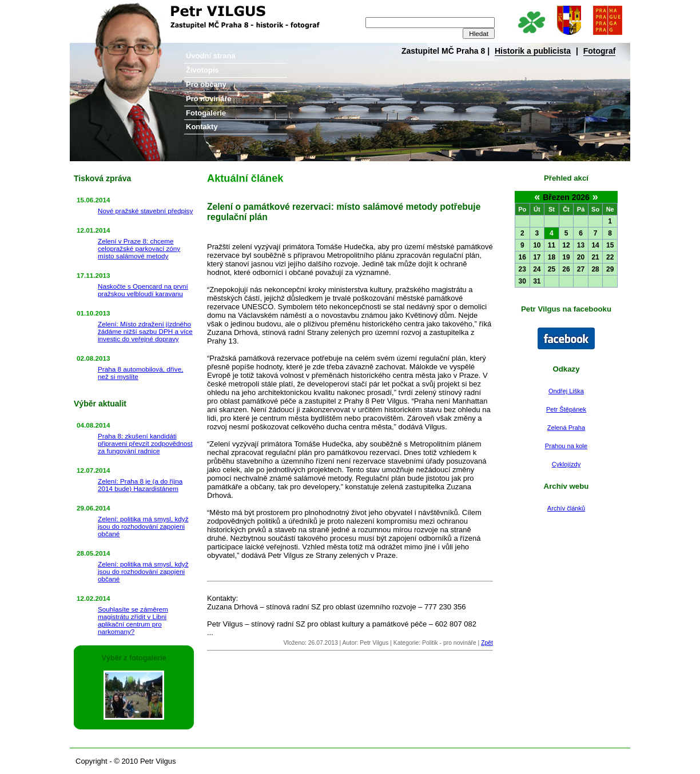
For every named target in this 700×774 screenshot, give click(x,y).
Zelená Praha (566, 428)
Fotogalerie (206, 113)
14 (595, 245)
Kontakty (202, 127)
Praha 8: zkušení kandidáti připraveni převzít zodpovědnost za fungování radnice (145, 443)
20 (581, 257)
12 (566, 245)
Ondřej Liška (566, 391)
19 (566, 257)
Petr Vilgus (108, 9)
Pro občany (206, 84)
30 (522, 281)
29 (610, 269)
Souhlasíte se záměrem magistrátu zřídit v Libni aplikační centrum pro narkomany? (133, 620)
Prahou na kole (566, 446)
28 (595, 269)
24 (537, 269)
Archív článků (566, 508)
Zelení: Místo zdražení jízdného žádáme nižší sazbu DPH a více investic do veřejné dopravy (145, 331)
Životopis (202, 70)
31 (537, 281)
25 (552, 269)
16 (522, 257)
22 (610, 257)
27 (581, 269)
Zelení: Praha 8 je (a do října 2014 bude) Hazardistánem (140, 485)
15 (610, 245)
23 (522, 269)
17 (537, 257)
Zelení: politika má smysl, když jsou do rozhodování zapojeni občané (143, 526)
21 (595, 257)
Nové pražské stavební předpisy (145, 211)
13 (581, 245)
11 (552, 245)
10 (537, 245)
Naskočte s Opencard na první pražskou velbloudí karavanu (143, 290)
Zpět (487, 643)
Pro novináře (208, 99)
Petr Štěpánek (566, 409)
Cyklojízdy (566, 464)
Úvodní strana (211, 56)
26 (566, 269)
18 (552, 257)
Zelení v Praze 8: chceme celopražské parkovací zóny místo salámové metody (139, 248)
